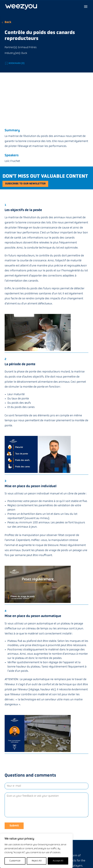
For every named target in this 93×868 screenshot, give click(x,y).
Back (8, 22)
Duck (24, 53)
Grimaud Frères (27, 48)
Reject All (37, 861)
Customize (15, 861)
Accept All (58, 861)
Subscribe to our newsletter (25, 184)
